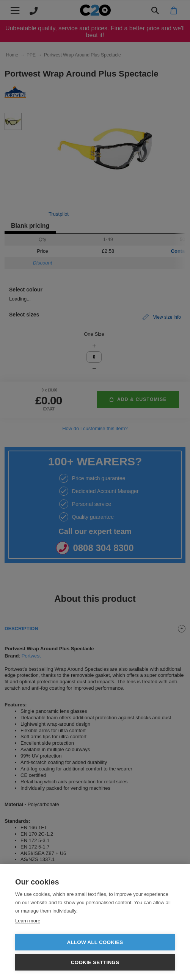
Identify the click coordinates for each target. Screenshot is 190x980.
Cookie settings (95, 962)
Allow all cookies (95, 942)
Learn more (28, 921)
